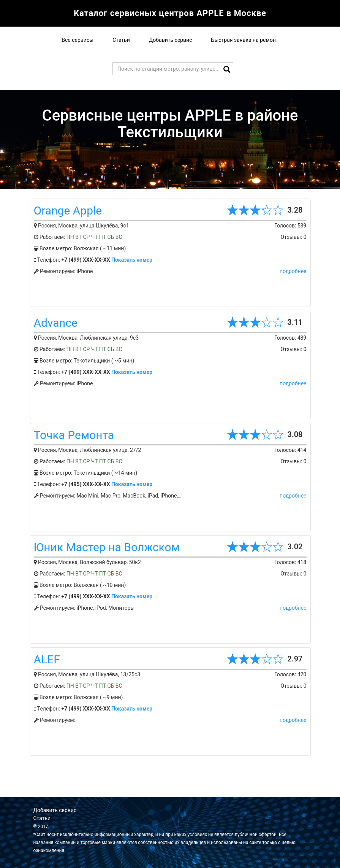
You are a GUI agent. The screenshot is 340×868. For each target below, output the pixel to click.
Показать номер (132, 260)
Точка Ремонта (74, 435)
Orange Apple (68, 211)
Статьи (121, 40)
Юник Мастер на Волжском (107, 547)
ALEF (47, 659)
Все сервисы (77, 40)
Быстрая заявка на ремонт (245, 40)
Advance (56, 323)
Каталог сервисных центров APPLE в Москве (170, 13)
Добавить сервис (171, 40)
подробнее (293, 271)
